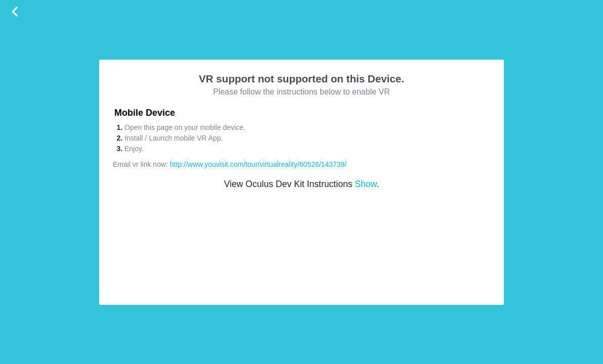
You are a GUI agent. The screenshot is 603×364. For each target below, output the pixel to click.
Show (365, 184)
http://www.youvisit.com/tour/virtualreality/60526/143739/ (258, 164)
